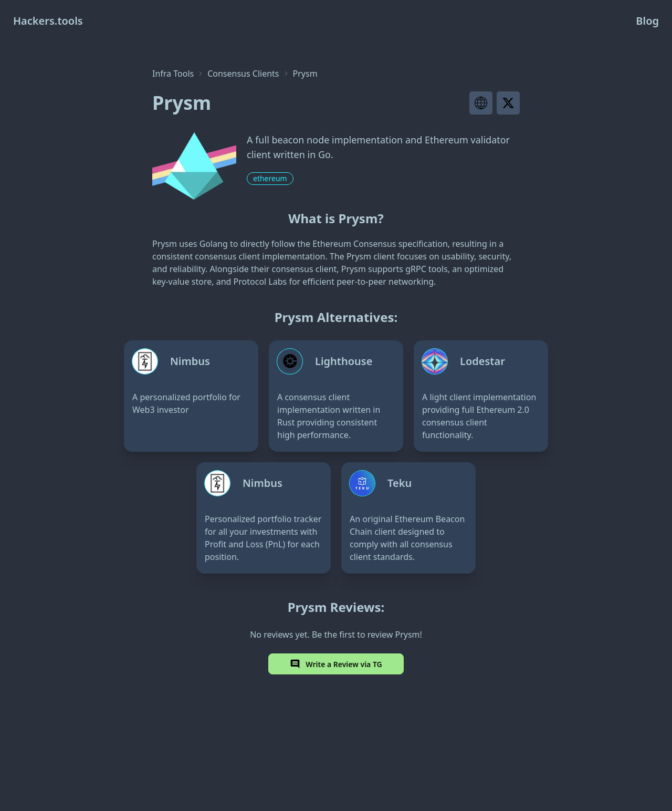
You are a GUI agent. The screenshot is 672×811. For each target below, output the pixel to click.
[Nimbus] (191, 396)
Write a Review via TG (336, 664)
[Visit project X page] (508, 103)
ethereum (270, 178)
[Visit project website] (481, 103)
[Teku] (408, 518)
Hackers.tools (48, 21)
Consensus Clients (243, 74)
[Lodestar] (481, 396)
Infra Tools (173, 74)
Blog (647, 21)
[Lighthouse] (336, 396)
